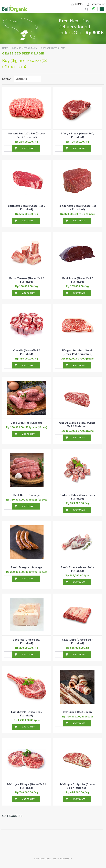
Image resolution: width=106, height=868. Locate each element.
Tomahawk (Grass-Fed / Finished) (26, 714)
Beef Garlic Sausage (26, 495)
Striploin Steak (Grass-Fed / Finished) (27, 207)
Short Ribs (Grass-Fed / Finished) (77, 641)
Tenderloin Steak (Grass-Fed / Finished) (77, 207)
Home (5, 48)
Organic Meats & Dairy (25, 48)
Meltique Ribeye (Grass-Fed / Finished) (26, 786)
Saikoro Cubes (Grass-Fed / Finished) (77, 497)
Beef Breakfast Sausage (26, 423)
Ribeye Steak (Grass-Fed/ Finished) (77, 135)
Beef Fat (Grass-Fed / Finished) (27, 641)
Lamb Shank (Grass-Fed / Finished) (77, 569)
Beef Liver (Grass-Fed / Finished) (77, 280)
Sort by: (6, 79)
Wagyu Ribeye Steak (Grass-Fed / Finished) (77, 424)
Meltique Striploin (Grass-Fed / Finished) (77, 786)
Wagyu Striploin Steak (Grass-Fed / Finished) (77, 352)
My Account (98, 4)
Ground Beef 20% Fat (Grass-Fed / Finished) (26, 135)
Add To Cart (28, 148)
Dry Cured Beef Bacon (77, 712)
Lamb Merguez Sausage (27, 567)
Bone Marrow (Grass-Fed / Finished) (26, 280)
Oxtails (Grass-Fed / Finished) (26, 352)
